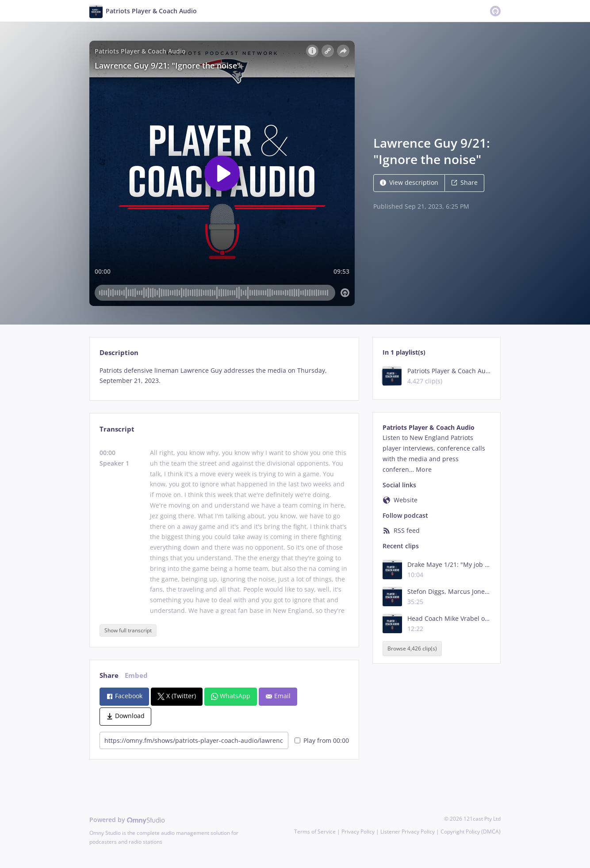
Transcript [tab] (117, 429)
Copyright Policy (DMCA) (471, 832)
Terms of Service (315, 832)
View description (409, 182)
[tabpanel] (224, 376)
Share (464, 182)
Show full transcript (128, 630)
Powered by (127, 820)
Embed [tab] (136, 675)
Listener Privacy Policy (408, 832)
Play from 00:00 (322, 740)
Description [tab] (119, 353)
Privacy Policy (358, 832)
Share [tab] (109, 675)
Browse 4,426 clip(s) (412, 648)
